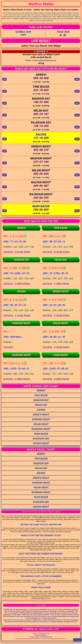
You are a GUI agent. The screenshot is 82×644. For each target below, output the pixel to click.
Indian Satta (50, 639)
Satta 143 (64, 639)
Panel (77, 79)
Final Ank (43, 639)
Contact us (44, 635)
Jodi (5, 79)
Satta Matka (28, 639)
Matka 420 (57, 639)
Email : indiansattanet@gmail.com (41, 60)
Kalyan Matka (36, 639)
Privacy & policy (35, 637)
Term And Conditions (46, 637)
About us (37, 635)
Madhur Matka (20, 639)
